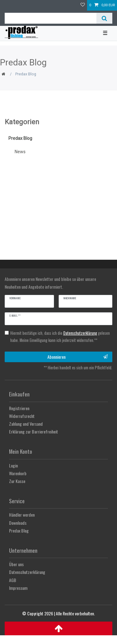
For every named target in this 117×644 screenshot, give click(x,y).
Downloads (18, 523)
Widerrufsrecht (22, 416)
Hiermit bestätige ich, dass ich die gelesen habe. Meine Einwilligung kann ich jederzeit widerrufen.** (60, 337)
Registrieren (19, 408)
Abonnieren (78, 357)
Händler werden (22, 515)
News (20, 152)
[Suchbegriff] (51, 18)
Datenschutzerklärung (27, 572)
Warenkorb (18, 473)
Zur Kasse (17, 481)
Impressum (18, 588)
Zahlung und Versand (26, 424)
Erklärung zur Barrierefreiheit (34, 431)
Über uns (16, 564)
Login (13, 465)
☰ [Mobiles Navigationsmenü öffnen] (105, 33)
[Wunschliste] (83, 5)
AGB (13, 580)
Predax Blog (20, 138)
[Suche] (104, 18)
